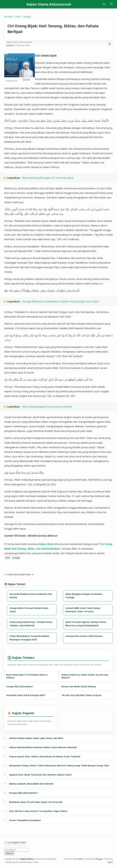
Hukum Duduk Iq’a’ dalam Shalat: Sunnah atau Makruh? (85, 676)
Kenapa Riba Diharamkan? (20, 687)
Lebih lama (12, 574)
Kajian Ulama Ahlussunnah (49, 4)
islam (8, 558)
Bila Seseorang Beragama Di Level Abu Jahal (48, 178)
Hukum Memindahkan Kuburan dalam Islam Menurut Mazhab (43, 747)
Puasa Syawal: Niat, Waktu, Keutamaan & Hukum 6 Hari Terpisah (45, 756)
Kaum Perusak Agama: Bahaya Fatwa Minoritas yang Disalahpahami (86, 624)
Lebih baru (26, 574)
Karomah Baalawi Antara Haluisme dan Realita (31, 596)
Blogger (99, 859)
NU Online (79, 859)
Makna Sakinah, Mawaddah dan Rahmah (31, 784)
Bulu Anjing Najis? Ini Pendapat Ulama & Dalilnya (27, 676)
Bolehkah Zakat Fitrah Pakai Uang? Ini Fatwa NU (36, 802)
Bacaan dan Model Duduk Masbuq (79, 687)
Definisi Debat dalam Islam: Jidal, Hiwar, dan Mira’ (36, 738)
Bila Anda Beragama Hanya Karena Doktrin (47, 407)
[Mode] (104, 4)
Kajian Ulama (27, 859)
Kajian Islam (46, 544)
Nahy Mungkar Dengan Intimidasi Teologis (84, 596)
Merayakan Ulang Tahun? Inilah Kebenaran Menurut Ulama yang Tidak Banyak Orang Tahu (59, 766)
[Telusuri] (111, 4)
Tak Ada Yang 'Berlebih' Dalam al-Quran (82, 695)
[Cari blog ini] (16, 850)
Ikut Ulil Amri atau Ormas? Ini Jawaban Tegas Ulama (38, 811)
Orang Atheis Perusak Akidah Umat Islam (29, 610)
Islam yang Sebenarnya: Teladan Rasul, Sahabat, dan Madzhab (31, 624)
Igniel (110, 862)
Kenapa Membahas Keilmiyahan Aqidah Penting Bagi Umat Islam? (61, 301)
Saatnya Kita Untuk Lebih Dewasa (84, 636)
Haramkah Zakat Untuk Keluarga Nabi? (26, 695)
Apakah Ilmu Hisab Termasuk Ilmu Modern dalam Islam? (41, 775)
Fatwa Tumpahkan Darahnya (25, 820)
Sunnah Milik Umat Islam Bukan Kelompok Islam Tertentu (83, 610)
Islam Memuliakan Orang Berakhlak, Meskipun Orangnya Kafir (30, 638)
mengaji (16, 558)
